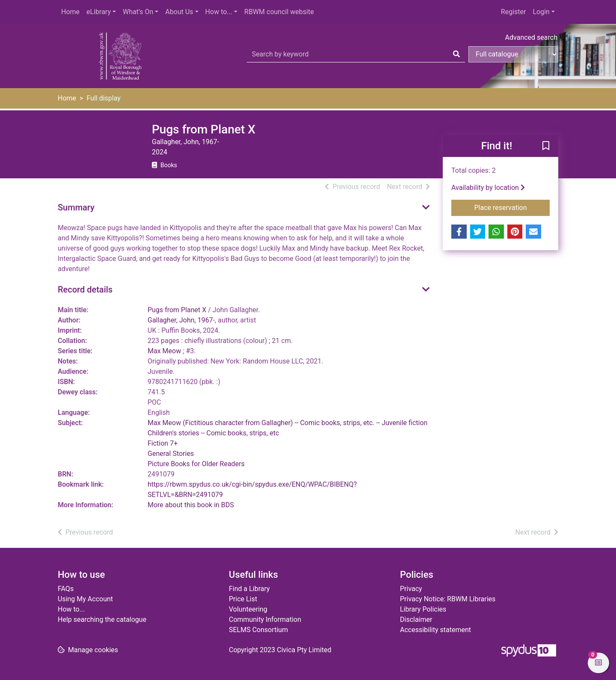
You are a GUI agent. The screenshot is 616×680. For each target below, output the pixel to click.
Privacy (411, 589)
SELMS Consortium (258, 630)
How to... (219, 12)
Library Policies (423, 609)
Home (70, 12)
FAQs (66, 589)
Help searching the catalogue (102, 619)
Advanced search (531, 37)
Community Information (265, 619)
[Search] (456, 54)
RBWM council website (279, 12)
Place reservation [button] (512, 207)
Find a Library (249, 589)
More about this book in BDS (191, 505)
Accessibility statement (435, 630)
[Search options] (513, 54)
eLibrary (99, 12)
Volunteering (248, 609)
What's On (138, 12)
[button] (546, 146)
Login (541, 12)
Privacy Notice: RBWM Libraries (448, 599)
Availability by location (488, 188)
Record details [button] (85, 290)
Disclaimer (416, 619)
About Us (179, 12)
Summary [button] (76, 207)
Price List (243, 599)
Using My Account (85, 599)
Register (514, 12)
